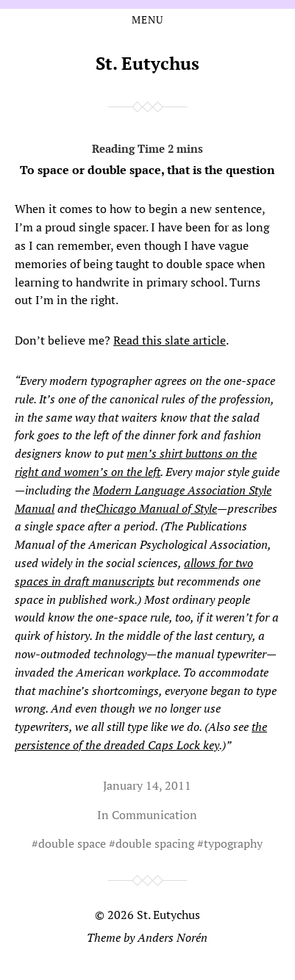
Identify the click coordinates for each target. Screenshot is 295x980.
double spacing (155, 843)
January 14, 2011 (147, 785)
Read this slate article (170, 340)
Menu (147, 20)
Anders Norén (173, 937)
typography (233, 843)
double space (72, 843)
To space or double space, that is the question (147, 156)
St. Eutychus (147, 63)
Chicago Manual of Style (156, 508)
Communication (154, 815)
